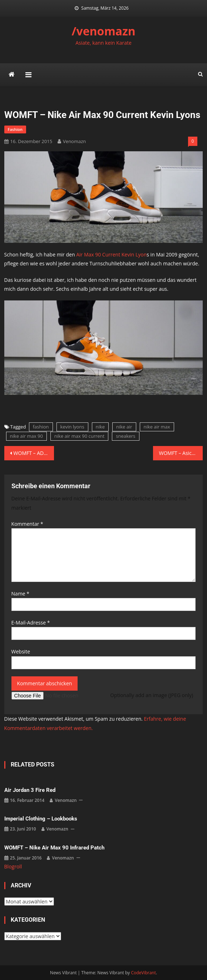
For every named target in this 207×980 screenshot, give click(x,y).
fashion (15, 129)
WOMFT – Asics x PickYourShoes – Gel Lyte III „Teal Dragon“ (181, 453)
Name (21, 594)
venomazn (74, 141)
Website (21, 651)
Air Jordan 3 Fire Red (30, 790)
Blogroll (13, 866)
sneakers (125, 436)
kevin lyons (72, 427)
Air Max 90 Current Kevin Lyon (111, 254)
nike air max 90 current (79, 436)
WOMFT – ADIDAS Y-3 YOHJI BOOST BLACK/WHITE (34, 453)
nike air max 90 (26, 436)
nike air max (157, 427)
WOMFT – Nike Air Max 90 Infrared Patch (54, 848)
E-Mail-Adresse (31, 623)
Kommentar (27, 524)
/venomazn (103, 31)
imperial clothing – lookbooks (41, 819)
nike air (124, 427)
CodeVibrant (143, 973)
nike (100, 427)
